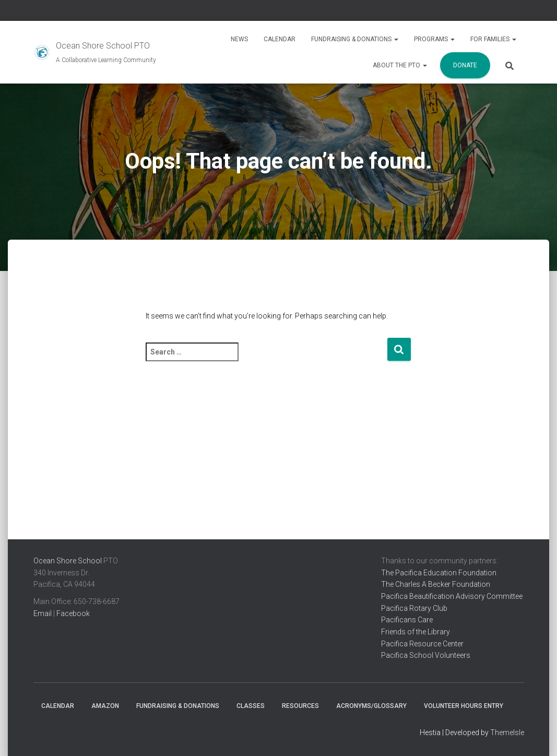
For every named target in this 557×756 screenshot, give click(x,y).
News (239, 39)
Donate (465, 65)
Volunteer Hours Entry (464, 706)
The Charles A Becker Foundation (436, 584)
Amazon (105, 706)
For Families (493, 39)
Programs (434, 39)
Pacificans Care (407, 620)
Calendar (280, 39)
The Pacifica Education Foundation (439, 573)
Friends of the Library (416, 632)
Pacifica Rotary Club (414, 608)
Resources (300, 706)
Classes (251, 706)
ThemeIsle (507, 733)
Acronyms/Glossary (371, 706)
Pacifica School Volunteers (426, 655)
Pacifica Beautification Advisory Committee (452, 596)
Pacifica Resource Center (422, 644)
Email (43, 613)
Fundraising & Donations (355, 39)
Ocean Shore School (68, 561)
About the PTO (400, 65)
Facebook (73, 613)
